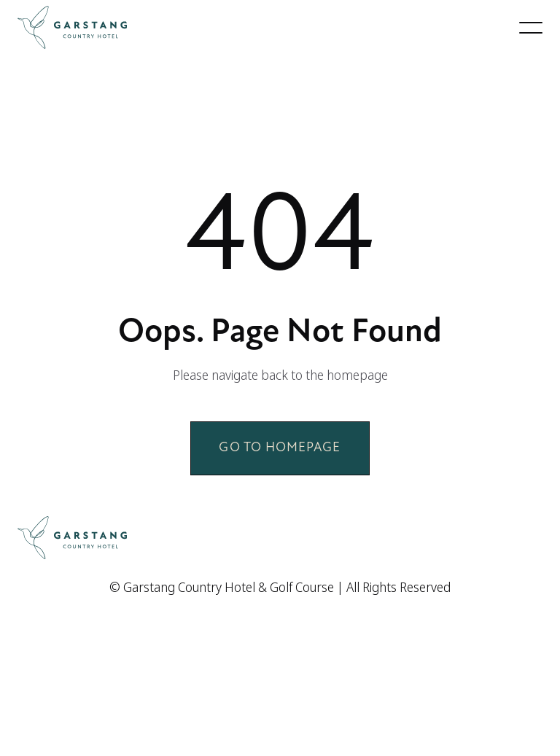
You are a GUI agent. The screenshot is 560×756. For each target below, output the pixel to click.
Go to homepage (280, 448)
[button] (531, 28)
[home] (72, 27)
